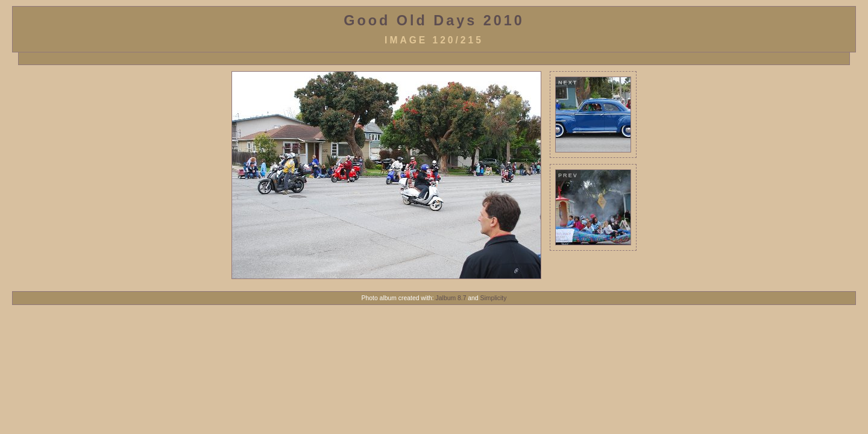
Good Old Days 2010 (434, 20)
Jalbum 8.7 (451, 298)
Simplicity (494, 298)
